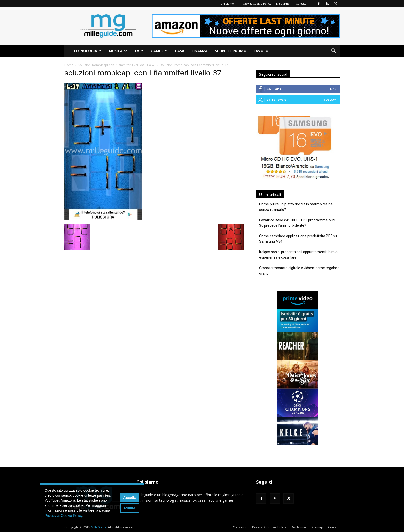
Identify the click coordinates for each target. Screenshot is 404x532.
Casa (180, 51)
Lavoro (261, 51)
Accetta (130, 498)
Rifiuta (130, 508)
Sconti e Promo (231, 51)
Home (69, 65)
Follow (330, 99)
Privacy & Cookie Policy (255, 3)
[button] (333, 51)
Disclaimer (284, 3)
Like (333, 89)
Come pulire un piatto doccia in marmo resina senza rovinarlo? (296, 207)
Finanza (200, 51)
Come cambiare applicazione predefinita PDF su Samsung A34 (298, 239)
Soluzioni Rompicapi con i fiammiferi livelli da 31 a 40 (117, 65)
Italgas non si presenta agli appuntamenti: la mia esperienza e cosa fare (298, 255)
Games (159, 51)
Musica (118, 51)
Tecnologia (87, 51)
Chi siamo (227, 3)
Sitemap (317, 527)
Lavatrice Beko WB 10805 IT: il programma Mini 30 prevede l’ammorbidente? (297, 223)
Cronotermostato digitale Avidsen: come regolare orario (299, 271)
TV (139, 51)
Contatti (301, 3)
